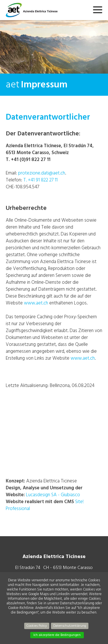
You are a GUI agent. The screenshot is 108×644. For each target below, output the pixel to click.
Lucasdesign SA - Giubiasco (53, 495)
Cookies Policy (37, 626)
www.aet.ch (36, 303)
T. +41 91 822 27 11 (40, 180)
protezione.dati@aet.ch (42, 173)
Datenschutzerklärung (70, 626)
